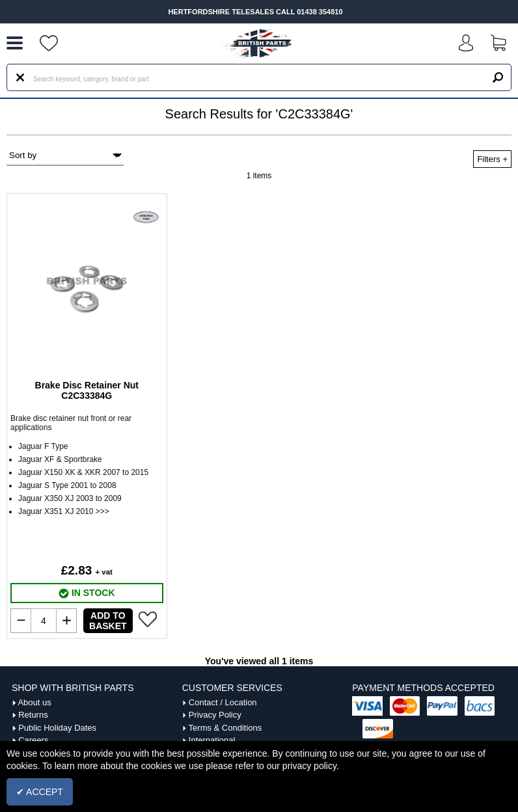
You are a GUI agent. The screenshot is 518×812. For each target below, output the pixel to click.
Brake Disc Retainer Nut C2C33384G (87, 390)
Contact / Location (223, 702)
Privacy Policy (215, 715)
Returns (33, 715)
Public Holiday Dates (57, 728)
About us (34, 702)
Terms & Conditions (225, 728)
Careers (33, 740)
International (212, 740)
